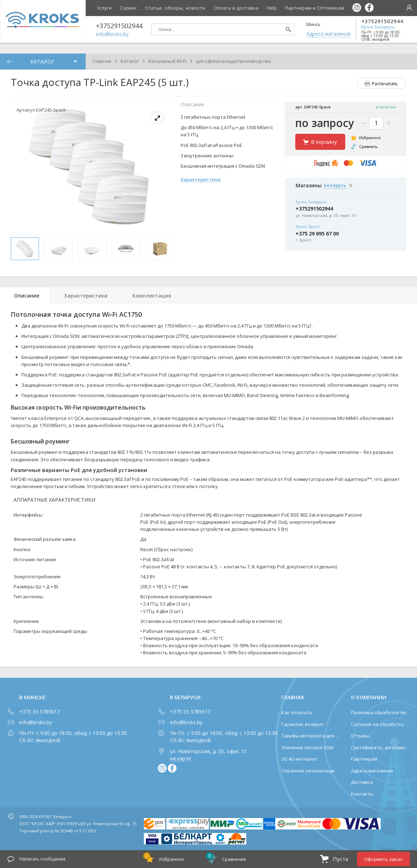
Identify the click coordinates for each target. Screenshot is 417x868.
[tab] (25, 295)
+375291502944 (382, 21)
